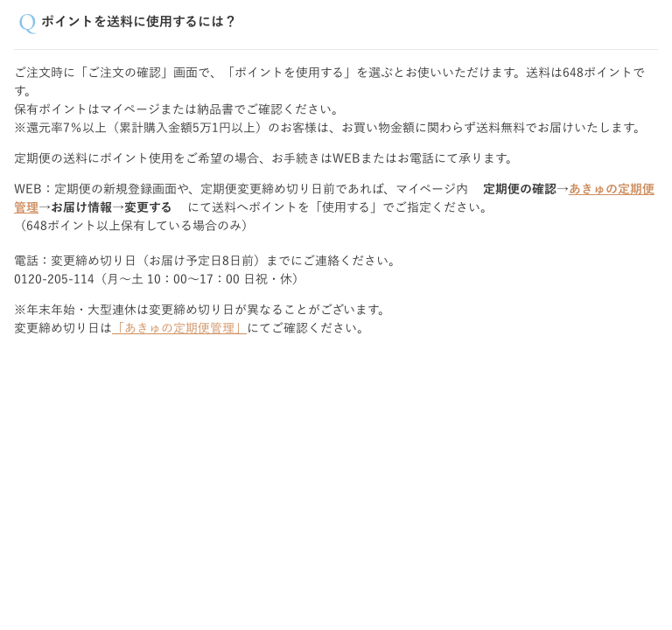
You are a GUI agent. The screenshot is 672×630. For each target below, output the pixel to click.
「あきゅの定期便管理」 (179, 328)
